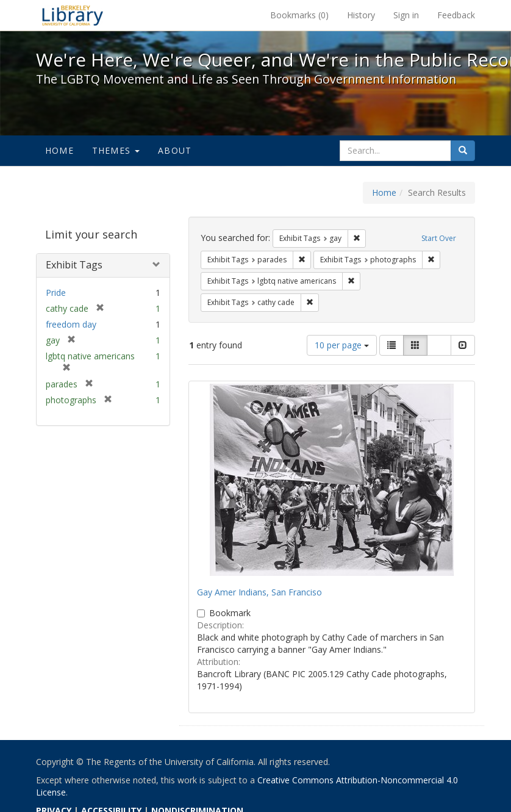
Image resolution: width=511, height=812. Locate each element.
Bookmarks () (299, 15)
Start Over (439, 238)
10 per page (342, 345)
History (361, 15)
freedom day (71, 324)
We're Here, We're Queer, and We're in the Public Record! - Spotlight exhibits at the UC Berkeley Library (73, 15)
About (175, 150)
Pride (56, 293)
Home (59, 150)
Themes (116, 150)
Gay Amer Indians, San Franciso (259, 592)
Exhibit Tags (74, 265)
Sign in (406, 15)
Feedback (456, 15)
